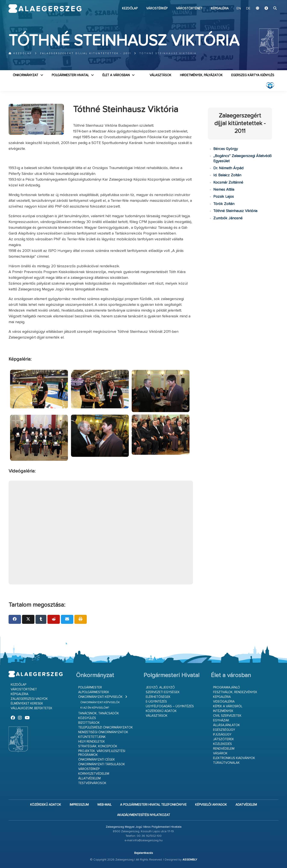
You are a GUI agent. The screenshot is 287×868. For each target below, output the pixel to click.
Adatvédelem (246, 805)
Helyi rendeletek (92, 742)
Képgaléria (220, 8)
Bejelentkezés (144, 853)
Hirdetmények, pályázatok (201, 75)
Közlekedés (222, 744)
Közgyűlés (87, 718)
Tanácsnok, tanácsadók (99, 713)
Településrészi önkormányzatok (106, 728)
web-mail (104, 805)
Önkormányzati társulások (102, 764)
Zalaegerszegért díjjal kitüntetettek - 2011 (86, 53)
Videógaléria (224, 702)
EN (239, 9)
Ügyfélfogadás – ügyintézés (170, 706)
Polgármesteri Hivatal (70, 75)
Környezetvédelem (94, 774)
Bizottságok (89, 723)
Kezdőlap (130, 8)
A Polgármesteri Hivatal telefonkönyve (153, 805)
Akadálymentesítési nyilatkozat (144, 815)
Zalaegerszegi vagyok (29, 699)
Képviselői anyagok (211, 805)
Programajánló (227, 687)
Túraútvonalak (226, 763)
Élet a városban (116, 75)
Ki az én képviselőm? (95, 708)
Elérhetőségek (158, 697)
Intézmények (223, 711)
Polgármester (90, 687)
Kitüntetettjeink (92, 737)
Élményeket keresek (27, 704)
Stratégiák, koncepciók (98, 746)
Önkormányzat (26, 75)
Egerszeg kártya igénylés (253, 75)
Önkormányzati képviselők (100, 697)
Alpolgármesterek (94, 692)
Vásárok (220, 753)
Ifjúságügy (222, 735)
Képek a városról (228, 706)
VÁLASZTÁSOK (160, 75)
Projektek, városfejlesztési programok (102, 753)
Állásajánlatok (227, 725)
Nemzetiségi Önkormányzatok (103, 732)
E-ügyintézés (156, 702)
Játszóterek (224, 739)
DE (248, 9)
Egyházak (221, 720)
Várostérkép (157, 8)
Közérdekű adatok (161, 711)
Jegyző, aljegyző (160, 687)
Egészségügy (224, 730)
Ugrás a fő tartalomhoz (268, 2)
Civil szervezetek (227, 716)
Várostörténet (189, 8)
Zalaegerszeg (45, 9)
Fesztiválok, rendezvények (235, 692)
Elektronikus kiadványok (234, 758)
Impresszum (79, 805)
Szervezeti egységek (163, 692)
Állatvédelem (89, 778)
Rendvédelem (224, 749)
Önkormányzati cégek (97, 760)
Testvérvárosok (92, 783)
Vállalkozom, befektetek (32, 708)
